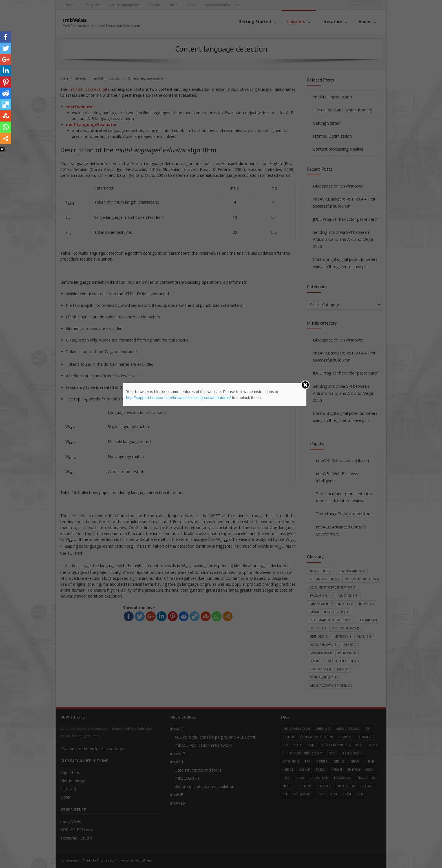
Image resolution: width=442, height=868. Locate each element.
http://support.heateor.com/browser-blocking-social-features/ (178, 398)
